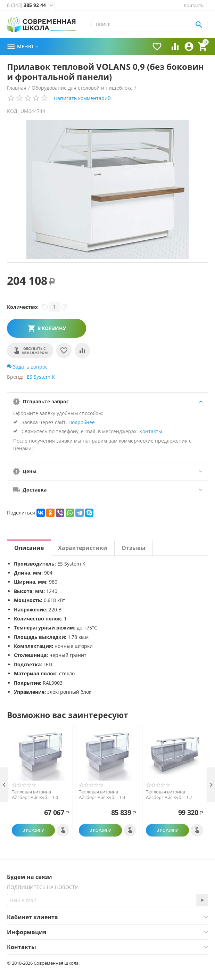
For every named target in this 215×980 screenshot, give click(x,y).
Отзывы (134, 548)
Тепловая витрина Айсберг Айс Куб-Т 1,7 (169, 795)
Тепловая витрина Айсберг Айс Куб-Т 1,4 (102, 795)
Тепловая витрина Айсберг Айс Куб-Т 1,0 (35, 795)
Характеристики (83, 548)
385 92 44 (26, 5)
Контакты (194, 5)
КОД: (13, 111)
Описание (29, 548)
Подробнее (82, 422)
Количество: (23, 307)
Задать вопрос (27, 367)
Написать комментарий (82, 98)
